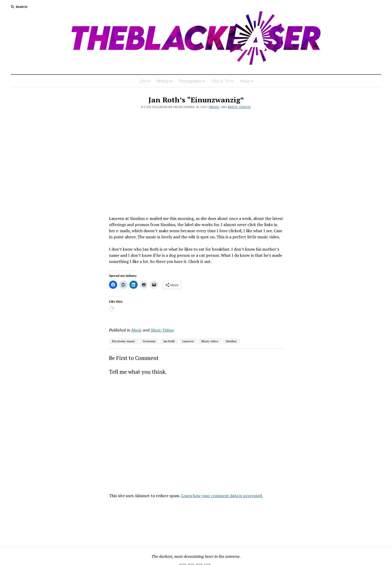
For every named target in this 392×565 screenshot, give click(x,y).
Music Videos (239, 107)
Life (143, 81)
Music (245, 81)
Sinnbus (231, 341)
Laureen (188, 341)
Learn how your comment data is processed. (222, 496)
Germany (149, 341)
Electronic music (124, 341)
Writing (162, 81)
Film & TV (221, 81)
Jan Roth (169, 341)
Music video (210, 341)
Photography (190, 81)
